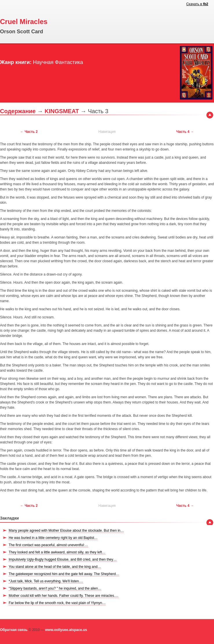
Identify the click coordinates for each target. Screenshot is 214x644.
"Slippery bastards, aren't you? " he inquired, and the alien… (55, 588)
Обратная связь (14, 630)
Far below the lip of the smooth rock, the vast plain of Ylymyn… (57, 603)
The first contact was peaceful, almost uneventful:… (48, 545)
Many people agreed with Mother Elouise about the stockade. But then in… (66, 531)
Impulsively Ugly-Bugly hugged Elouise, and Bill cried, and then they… (63, 559)
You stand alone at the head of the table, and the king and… (55, 567)
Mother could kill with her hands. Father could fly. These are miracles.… (64, 596)
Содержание (18, 111)
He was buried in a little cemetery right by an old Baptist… (53, 538)
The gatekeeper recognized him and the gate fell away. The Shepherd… (64, 574)
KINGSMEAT (62, 111)
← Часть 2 (29, 132)
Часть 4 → (185, 132)
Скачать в (197, 4)
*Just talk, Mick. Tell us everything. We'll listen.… (46, 581)
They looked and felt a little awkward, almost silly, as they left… (57, 552)
